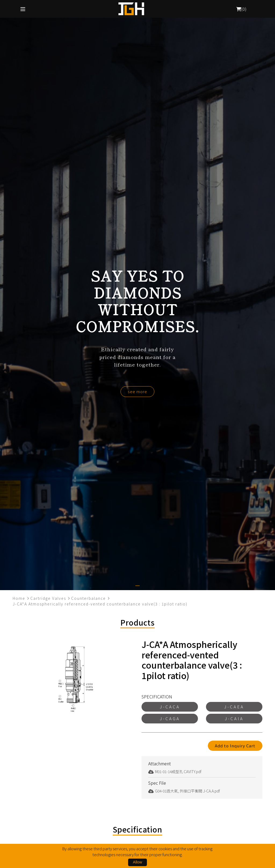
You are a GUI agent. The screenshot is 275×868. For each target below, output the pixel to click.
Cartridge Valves (48, 598)
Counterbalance (88, 598)
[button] (137, 586)
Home (19, 598)
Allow (137, 862)
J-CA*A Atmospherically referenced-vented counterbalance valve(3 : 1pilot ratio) (100, 604)
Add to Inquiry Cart (235, 746)
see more (137, 391)
